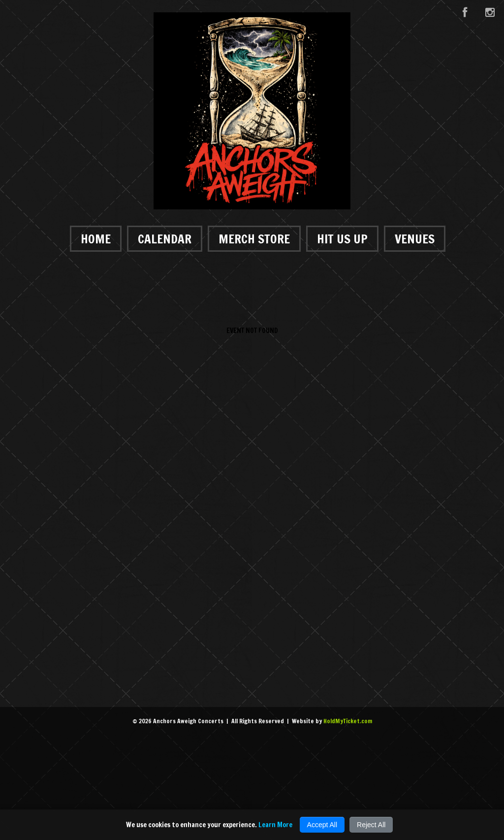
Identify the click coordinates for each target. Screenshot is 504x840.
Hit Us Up (342, 239)
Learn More (275, 825)
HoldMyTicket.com (348, 721)
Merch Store (254, 239)
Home (96, 239)
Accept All (322, 825)
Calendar (165, 239)
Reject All (371, 825)
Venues (415, 239)
